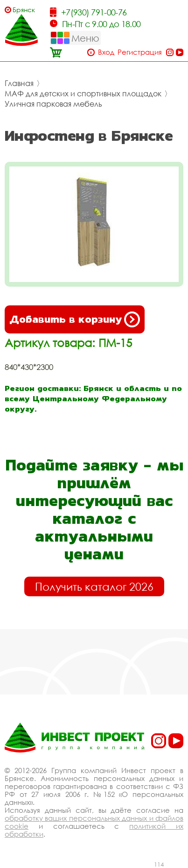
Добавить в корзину (75, 319)
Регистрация (140, 52)
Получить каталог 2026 (94, 586)
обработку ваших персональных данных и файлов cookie (94, 822)
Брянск (24, 10)
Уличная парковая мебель (53, 104)
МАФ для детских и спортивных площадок (83, 94)
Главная (19, 83)
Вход (106, 52)
